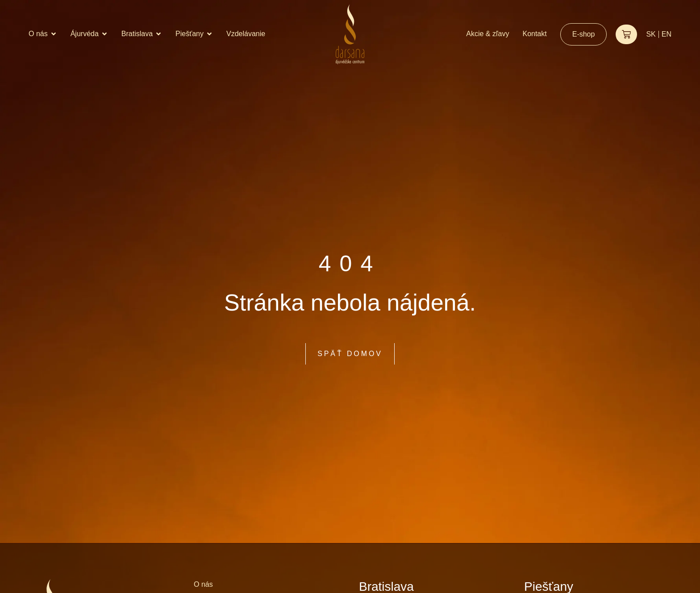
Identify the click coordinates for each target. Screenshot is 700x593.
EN (667, 34)
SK (651, 34)
